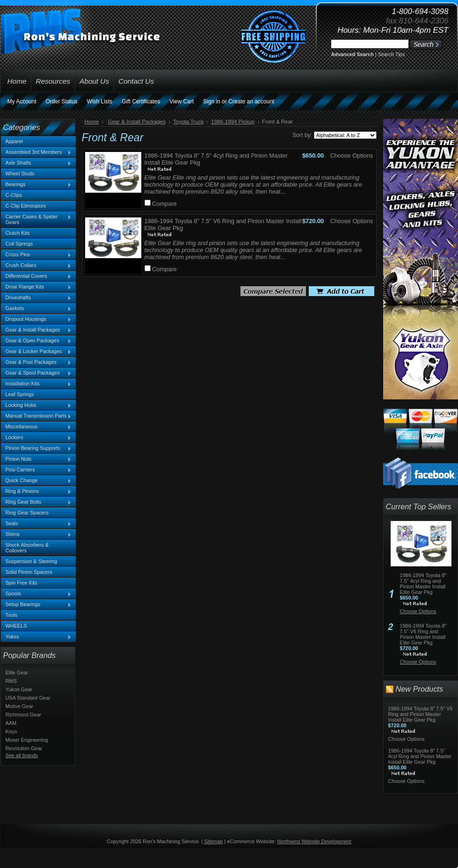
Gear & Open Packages (36, 341)
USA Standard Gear (28, 698)
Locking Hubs (36, 405)
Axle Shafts (36, 163)
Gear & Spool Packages (36, 373)
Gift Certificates (141, 101)
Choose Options (352, 156)
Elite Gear (17, 673)
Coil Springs (19, 244)
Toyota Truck (188, 122)
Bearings (36, 185)
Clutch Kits (18, 233)
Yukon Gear (19, 689)
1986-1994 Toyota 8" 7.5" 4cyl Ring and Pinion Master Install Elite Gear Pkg (423, 584)
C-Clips (14, 195)
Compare (164, 204)
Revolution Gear (24, 748)
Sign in (212, 101)
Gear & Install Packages (36, 330)
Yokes (36, 637)
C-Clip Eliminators (26, 206)
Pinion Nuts (36, 459)
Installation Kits (36, 384)
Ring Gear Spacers (27, 513)
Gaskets (36, 309)
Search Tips (391, 54)
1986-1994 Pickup (233, 122)
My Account (22, 101)
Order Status (62, 101)
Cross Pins (36, 255)
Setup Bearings (36, 605)
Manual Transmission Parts (36, 416)
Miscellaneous (36, 427)
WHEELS (16, 626)
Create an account (251, 101)
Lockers (36, 438)
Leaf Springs (20, 394)
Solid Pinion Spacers (29, 572)
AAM (11, 723)
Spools (36, 594)
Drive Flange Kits (36, 287)
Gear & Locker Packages (36, 352)
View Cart (182, 101)
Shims (36, 535)
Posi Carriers (36, 470)
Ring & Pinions (36, 492)
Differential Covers (36, 276)
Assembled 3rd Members (36, 152)
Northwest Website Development (314, 841)
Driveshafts (36, 298)
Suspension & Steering (32, 561)
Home (92, 122)
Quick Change (36, 481)
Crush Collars (36, 266)
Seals (36, 524)
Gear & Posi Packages (36, 362)
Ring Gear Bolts (36, 502)
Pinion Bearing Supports (36, 448)
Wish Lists (100, 101)
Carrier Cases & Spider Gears (36, 219)
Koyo (11, 731)
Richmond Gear (23, 715)
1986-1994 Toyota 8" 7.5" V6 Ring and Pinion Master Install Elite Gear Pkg (423, 634)
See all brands (22, 755)
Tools (11, 615)
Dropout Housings (36, 319)
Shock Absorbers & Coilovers (27, 548)
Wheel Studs (20, 174)
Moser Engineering (27, 740)
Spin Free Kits (22, 583)
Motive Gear (19, 706)
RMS (11, 681)
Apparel (14, 141)
